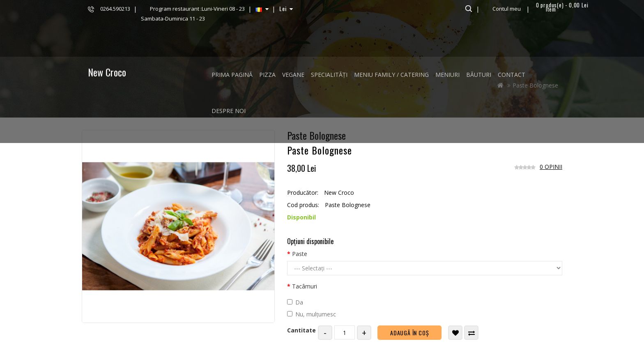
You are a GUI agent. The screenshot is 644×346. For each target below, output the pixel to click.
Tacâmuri (305, 286)
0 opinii (551, 167)
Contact (512, 75)
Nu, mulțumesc (312, 314)
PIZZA (267, 75)
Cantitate (301, 330)
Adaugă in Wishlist (456, 333)
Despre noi (229, 111)
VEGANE (293, 75)
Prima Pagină (232, 75)
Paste (300, 254)
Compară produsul (472, 333)
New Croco (107, 72)
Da (295, 302)
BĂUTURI (479, 75)
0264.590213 (115, 9)
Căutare (468, 9)
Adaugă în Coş (409, 333)
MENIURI (447, 75)
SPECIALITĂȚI (329, 75)
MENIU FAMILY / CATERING (391, 75)
